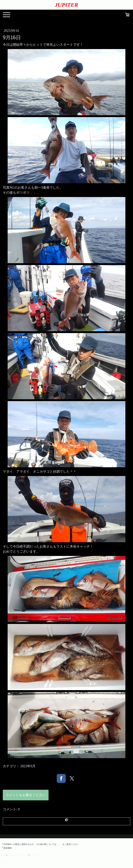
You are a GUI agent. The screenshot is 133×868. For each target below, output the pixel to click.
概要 (4, 855)
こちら (59, 844)
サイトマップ (36, 855)
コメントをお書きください (26, 795)
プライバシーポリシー (18, 855)
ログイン (6, 862)
